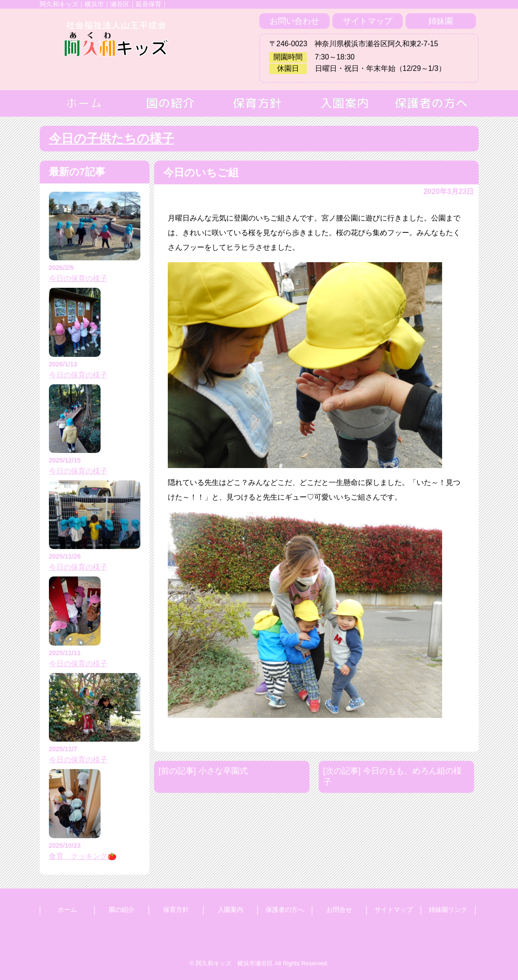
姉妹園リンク (448, 910)
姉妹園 (441, 21)
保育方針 (176, 910)
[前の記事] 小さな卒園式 (203, 771)
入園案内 (230, 910)
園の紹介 (122, 910)
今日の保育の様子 (78, 278)
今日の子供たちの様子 (112, 139)
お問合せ (339, 910)
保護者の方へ (285, 910)
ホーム (67, 910)
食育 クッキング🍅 (83, 856)
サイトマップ (368, 21)
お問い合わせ (294, 21)
